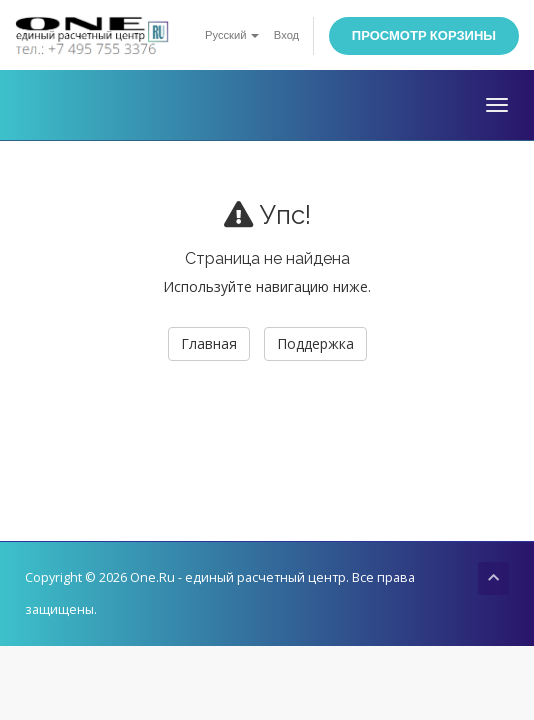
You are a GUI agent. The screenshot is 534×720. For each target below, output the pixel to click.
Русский (232, 35)
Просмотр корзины (424, 35)
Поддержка (315, 343)
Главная (209, 343)
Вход (286, 35)
